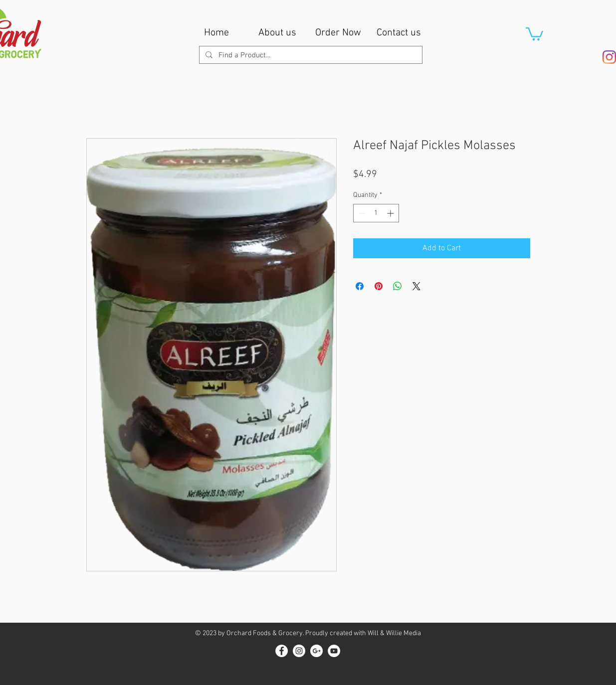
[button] (534, 33)
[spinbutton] (376, 213)
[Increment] (391, 213)
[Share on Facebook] (360, 286)
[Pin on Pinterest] (379, 286)
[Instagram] (609, 57)
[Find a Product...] (310, 56)
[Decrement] (361, 213)
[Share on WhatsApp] (398, 286)
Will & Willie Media (394, 633)
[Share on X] (416, 286)
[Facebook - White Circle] (282, 651)
